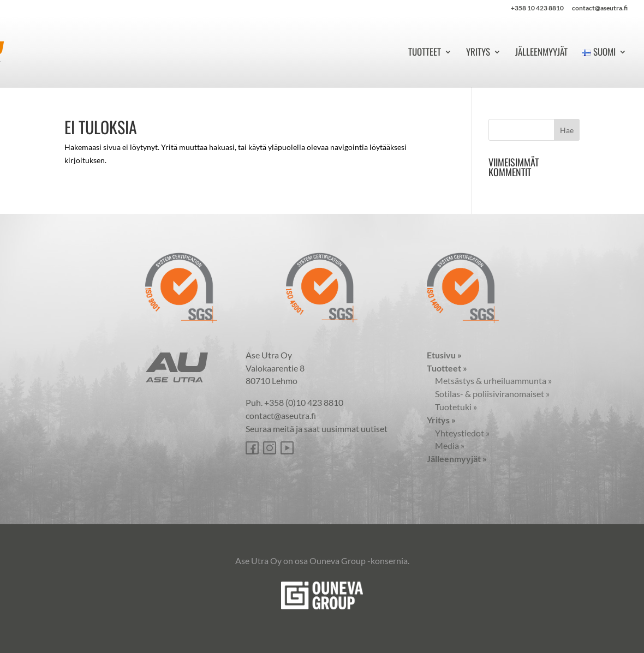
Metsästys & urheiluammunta (489, 381)
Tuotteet (425, 53)
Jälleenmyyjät (541, 53)
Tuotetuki (452, 407)
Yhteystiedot (458, 433)
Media (446, 445)
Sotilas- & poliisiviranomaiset (488, 394)
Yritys (478, 53)
